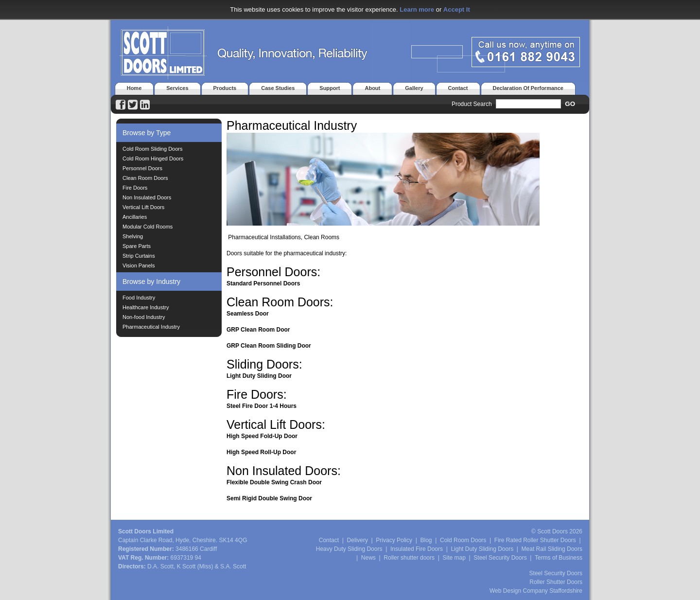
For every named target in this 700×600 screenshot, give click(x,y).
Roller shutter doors (409, 558)
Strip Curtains (139, 256)
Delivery (358, 540)
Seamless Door (248, 314)
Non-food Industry (144, 317)
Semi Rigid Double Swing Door (269, 498)
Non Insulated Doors (147, 197)
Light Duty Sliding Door (259, 376)
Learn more (417, 9)
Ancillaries (135, 217)
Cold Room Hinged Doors (153, 159)
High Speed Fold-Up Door (262, 436)
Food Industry (139, 298)
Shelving (133, 236)
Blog (426, 540)
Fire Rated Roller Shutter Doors (535, 540)
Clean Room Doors (145, 178)
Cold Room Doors (463, 540)
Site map (454, 558)
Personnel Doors (142, 168)
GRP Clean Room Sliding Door (269, 346)
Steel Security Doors (500, 558)
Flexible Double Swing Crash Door (274, 482)
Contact (329, 540)
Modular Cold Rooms (148, 227)
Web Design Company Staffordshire (536, 591)
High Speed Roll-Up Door (261, 452)
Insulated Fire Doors (417, 549)
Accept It (457, 9)
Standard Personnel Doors (263, 283)
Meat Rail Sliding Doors (552, 549)
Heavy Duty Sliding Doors (349, 549)
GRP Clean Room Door (258, 330)
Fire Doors (135, 188)
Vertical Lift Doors (143, 207)
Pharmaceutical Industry (151, 327)
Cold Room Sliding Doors (153, 149)
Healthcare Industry (146, 307)
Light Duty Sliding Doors (482, 549)
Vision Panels (139, 265)
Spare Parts (137, 246)
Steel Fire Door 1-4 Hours (262, 406)
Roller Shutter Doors (556, 582)
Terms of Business (559, 558)
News (368, 558)
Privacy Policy (394, 540)
